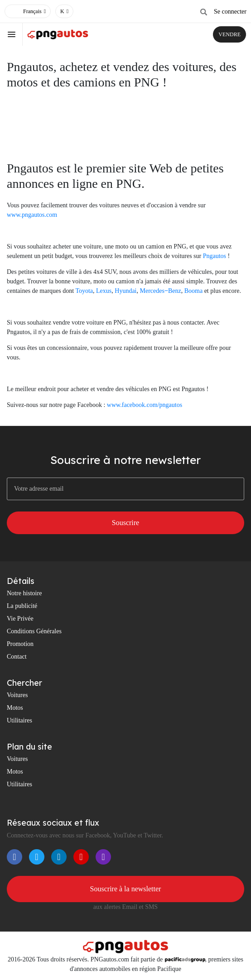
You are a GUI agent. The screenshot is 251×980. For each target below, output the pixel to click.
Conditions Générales (34, 631)
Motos (15, 708)
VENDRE (229, 34)
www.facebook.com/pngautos (145, 405)
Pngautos (215, 256)
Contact (17, 657)
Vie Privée (20, 619)
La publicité (22, 606)
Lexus (104, 291)
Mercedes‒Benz (161, 291)
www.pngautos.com (32, 215)
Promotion (20, 644)
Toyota (84, 291)
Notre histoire (24, 593)
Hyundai (125, 291)
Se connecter (230, 12)
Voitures (17, 695)
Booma (193, 291)
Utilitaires (19, 720)
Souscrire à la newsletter (126, 889)
